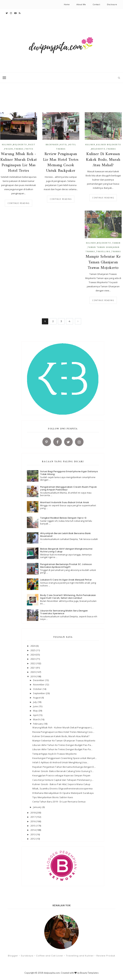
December (39, 680)
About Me (81, 4)
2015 (33, 826)
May (36, 711)
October (38, 689)
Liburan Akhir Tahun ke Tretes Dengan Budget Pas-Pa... (62, 749)
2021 (33, 668)
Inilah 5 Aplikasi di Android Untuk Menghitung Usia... (60, 762)
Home (67, 4)
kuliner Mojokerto (109, 145)
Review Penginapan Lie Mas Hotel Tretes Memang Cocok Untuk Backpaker (61, 163)
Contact (96, 4)
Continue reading (19, 203)
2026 (33, 646)
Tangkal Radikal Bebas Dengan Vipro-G (63, 518)
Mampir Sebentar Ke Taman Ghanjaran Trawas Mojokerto (103, 262)
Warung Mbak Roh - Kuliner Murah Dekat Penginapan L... (63, 727)
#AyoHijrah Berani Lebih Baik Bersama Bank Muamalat (65, 535)
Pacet (32, 145)
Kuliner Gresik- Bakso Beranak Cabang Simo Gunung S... (63, 771)
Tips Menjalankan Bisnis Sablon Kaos (53, 797)
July (35, 702)
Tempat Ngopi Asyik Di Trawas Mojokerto (55, 754)
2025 (33, 650)
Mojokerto (20, 145)
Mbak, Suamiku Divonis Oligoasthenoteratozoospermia (62, 789)
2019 (33, 676)
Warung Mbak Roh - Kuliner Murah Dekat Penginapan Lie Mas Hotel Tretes (19, 163)
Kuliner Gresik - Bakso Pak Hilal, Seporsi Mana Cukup (61, 784)
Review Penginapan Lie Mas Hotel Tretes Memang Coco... (63, 732)
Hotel (63, 145)
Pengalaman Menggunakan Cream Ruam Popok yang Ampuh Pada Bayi (68, 488)
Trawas (19, 149)
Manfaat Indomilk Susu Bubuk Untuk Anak (65, 502)
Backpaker (52, 145)
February (38, 724)
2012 (33, 839)
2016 (33, 821)
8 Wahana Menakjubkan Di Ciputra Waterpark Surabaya (63, 793)
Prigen (9, 149)
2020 (33, 672)
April (36, 715)
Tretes (29, 149)
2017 (33, 817)
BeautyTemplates (89, 973)
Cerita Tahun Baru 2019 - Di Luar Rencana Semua (59, 802)
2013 (33, 834)
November (39, 685)
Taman (116, 243)
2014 (33, 830)
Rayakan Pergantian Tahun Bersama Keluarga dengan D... (64, 767)
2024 (33, 655)
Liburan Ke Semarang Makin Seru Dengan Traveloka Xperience (64, 612)
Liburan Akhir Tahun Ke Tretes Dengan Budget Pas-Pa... (62, 745)
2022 (33, 663)
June (36, 706)
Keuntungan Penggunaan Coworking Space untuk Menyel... (65, 758)
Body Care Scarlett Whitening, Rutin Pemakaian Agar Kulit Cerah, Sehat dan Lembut (68, 597)
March (37, 719)
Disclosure (112, 4)
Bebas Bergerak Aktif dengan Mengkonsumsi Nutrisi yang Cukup (66, 550)
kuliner (7, 145)
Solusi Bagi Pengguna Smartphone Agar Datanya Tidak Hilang (69, 473)
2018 (33, 813)
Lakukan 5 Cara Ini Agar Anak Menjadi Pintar (66, 580)
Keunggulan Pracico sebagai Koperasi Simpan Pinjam (61, 775)
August (37, 698)
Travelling (103, 251)
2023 (33, 659)
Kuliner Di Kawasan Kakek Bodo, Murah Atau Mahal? (103, 160)
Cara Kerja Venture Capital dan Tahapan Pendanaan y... (63, 780)
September (39, 693)
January (38, 807)
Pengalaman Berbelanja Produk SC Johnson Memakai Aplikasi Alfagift (66, 566)
